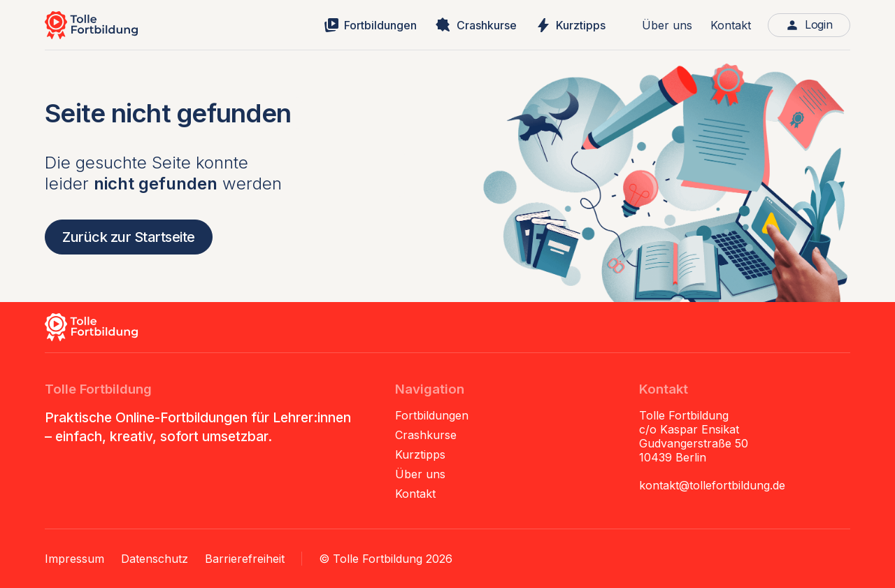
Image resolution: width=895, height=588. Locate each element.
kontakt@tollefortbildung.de (712, 485)
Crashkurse (426, 435)
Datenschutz (155, 559)
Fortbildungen (432, 415)
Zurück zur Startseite (129, 237)
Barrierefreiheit (245, 559)
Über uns (667, 25)
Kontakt (731, 25)
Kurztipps (420, 454)
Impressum (74, 559)
